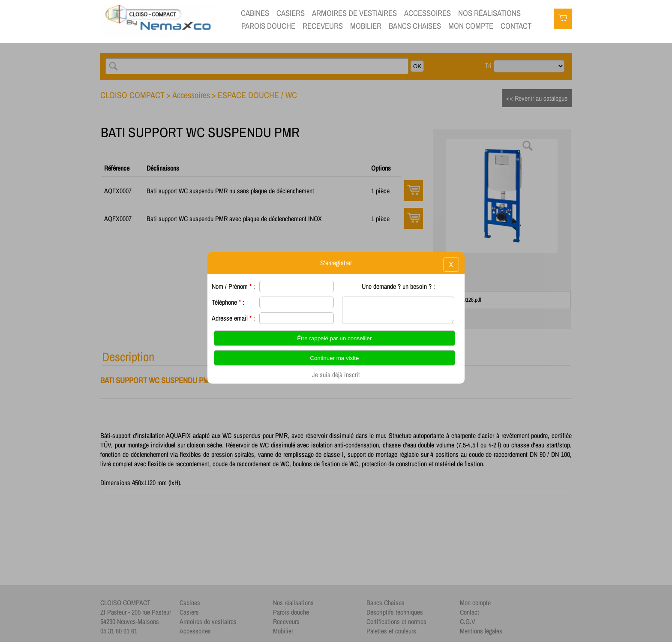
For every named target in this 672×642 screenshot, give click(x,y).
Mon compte (471, 26)
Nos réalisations (489, 13)
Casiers (291, 13)
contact (516, 26)
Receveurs (323, 26)
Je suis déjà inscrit (336, 375)
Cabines (255, 13)
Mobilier (366, 26)
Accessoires (427, 13)
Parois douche (268, 26)
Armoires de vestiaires (354, 13)
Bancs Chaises (415, 26)
